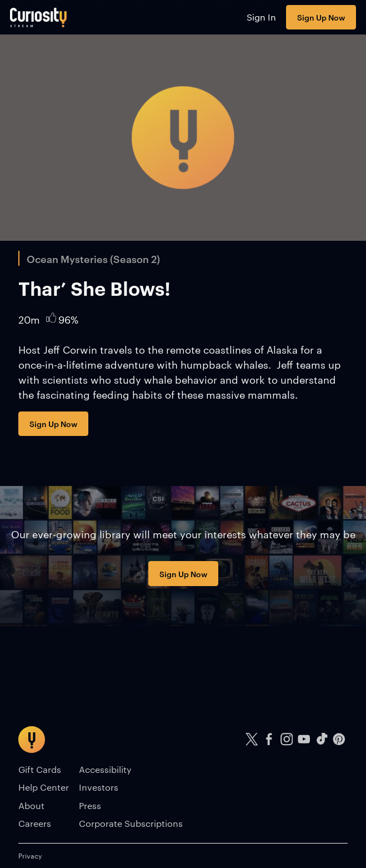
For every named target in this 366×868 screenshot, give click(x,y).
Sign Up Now (321, 17)
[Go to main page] (39, 17)
